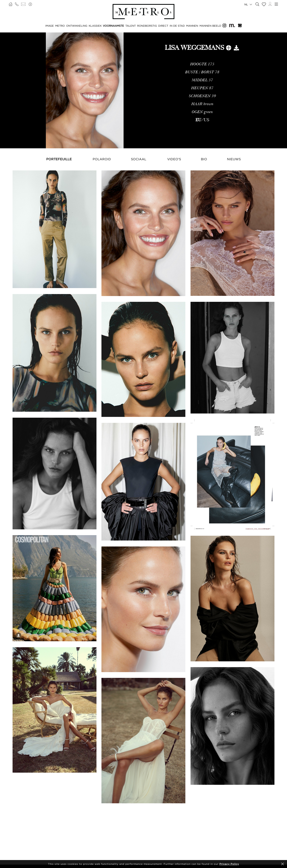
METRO (60, 26)
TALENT (131, 26)
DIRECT (163, 26)
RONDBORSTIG (147, 26)
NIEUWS (234, 159)
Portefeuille (59, 159)
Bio (204, 159)
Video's (174, 159)
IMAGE (50, 26)
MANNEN (192, 26)
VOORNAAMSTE (113, 26)
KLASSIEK (95, 26)
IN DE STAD (177, 26)
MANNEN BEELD (210, 26)
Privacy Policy (229, 864)
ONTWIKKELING (77, 26)
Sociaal (139, 159)
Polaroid (102, 159)
